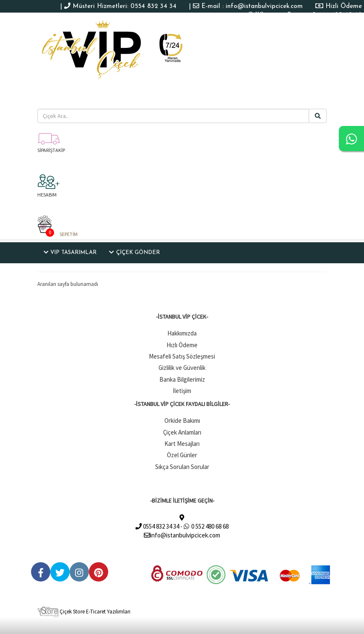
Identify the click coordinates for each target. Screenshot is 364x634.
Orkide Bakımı (182, 420)
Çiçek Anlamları (182, 432)
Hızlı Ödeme (182, 345)
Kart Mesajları (182, 444)
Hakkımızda (182, 333)
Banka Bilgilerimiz (182, 379)
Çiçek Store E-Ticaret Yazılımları (84, 612)
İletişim (182, 391)
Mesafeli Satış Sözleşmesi (182, 356)
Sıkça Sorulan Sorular (182, 467)
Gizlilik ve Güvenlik (182, 368)
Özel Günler (182, 455)
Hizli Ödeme (344, 7)
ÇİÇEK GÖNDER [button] (134, 252)
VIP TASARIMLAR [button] (70, 252)
